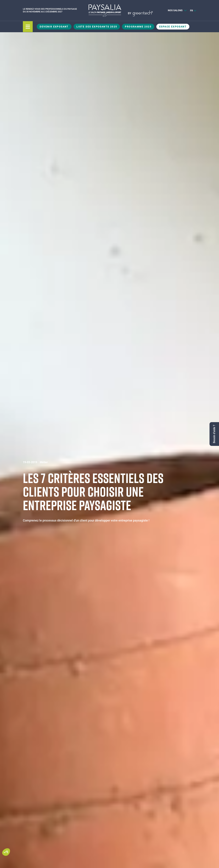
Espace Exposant (173, 27)
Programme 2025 (138, 27)
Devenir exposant (54, 27)
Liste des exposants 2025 (97, 27)
